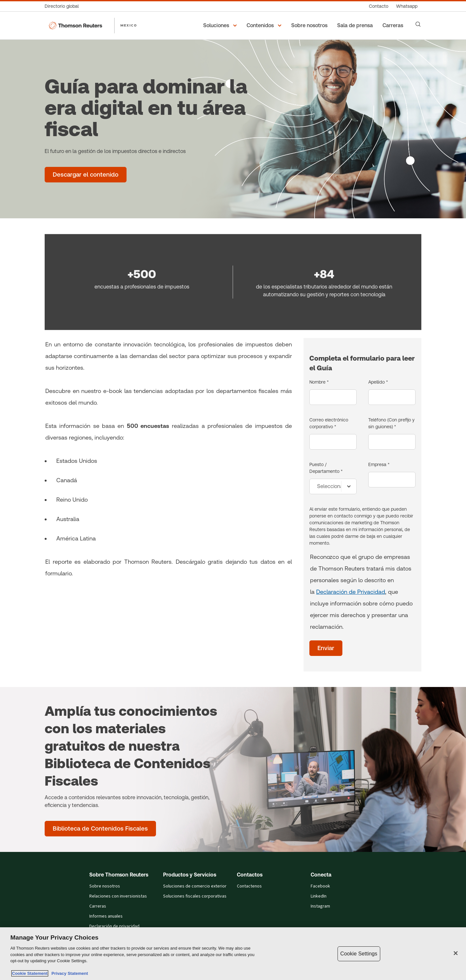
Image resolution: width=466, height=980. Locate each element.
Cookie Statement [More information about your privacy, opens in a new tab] (30, 973)
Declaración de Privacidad (351, 592)
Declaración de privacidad (114, 926)
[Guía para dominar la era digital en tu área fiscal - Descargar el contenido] (86, 175)
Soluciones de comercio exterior (195, 886)
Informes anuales (106, 916)
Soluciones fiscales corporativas (195, 896)
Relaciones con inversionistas (118, 896)
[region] (233, 954)
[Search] (418, 24)
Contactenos (249, 886)
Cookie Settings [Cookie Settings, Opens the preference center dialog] (359, 954)
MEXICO (129, 25)
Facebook (320, 886)
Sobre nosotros (105, 886)
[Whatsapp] (407, 6)
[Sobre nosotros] (310, 26)
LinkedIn (319, 896)
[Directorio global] (64, 6)
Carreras (98, 906)
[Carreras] (394, 26)
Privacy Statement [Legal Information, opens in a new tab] (69, 973)
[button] (221, 26)
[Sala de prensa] (356, 26)
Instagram (320, 906)
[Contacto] (379, 6)
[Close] (456, 953)
